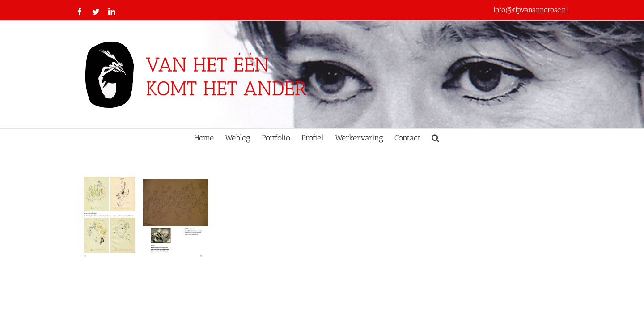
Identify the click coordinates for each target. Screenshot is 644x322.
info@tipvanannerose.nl (531, 10)
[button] (468, 138)
